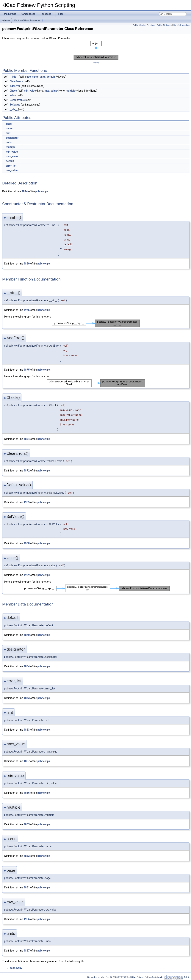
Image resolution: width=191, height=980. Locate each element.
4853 (27, 730)
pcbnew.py (42, 191)
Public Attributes (164, 25)
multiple (71, 91)
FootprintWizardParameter (27, 20)
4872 (27, 471)
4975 (27, 310)
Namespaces (29, 14)
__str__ (14, 109)
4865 (27, 824)
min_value (30, 91)
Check (13, 91)
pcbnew (6, 20)
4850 (27, 264)
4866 (27, 793)
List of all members (182, 25)
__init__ (14, 77)
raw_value (12, 170)
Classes (48, 14)
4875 (27, 370)
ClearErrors (16, 81)
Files (62, 14)
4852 (27, 856)
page (28, 77)
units (42, 77)
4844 (25, 191)
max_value (51, 91)
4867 (27, 761)
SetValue (15, 105)
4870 (27, 635)
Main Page (10, 14)
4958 (27, 543)
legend (96, 62)
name (35, 77)
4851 (27, 887)
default (51, 77)
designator (12, 138)
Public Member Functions (144, 25)
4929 (27, 575)
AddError (15, 86)
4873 (27, 698)
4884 (27, 439)
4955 (27, 502)
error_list (11, 166)
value (13, 95)
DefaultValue (17, 100)
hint (8, 133)
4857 (27, 951)
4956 (27, 919)
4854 (27, 666)
